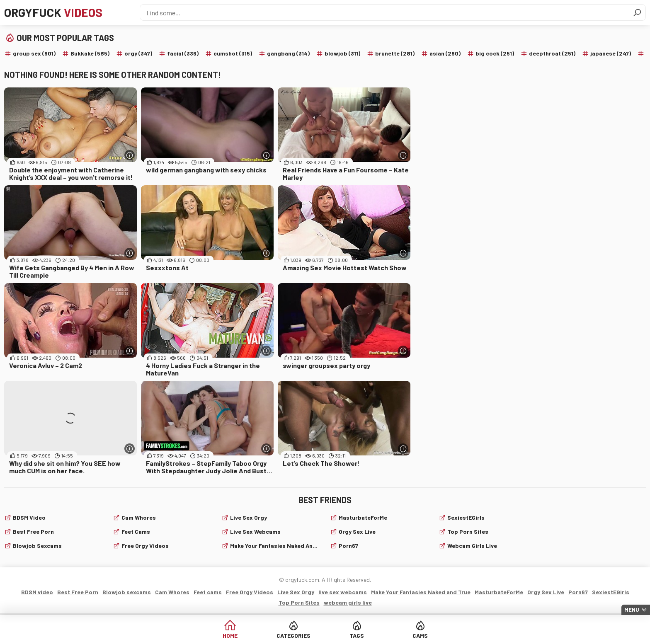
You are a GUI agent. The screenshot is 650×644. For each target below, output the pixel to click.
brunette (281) (395, 53)
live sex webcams (255, 531)
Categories (293, 636)
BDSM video (29, 517)
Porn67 (348, 546)
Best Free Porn (33, 531)
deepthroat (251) (552, 53)
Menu (632, 610)
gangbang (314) (288, 53)
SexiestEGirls (466, 517)
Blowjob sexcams (37, 546)
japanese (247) (611, 53)
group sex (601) (34, 53)
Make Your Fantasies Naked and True (275, 546)
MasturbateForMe (363, 517)
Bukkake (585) (90, 53)
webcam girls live (472, 546)
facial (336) (183, 53)
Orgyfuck (53, 12)
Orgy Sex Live (357, 531)
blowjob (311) (342, 53)
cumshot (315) (233, 53)
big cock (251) (495, 53)
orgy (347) (138, 53)
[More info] (130, 155)
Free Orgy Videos (145, 546)
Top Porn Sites (468, 531)
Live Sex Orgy (249, 517)
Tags (357, 636)
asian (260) (445, 53)
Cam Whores (139, 517)
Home (230, 636)
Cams (420, 636)
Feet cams (136, 531)
